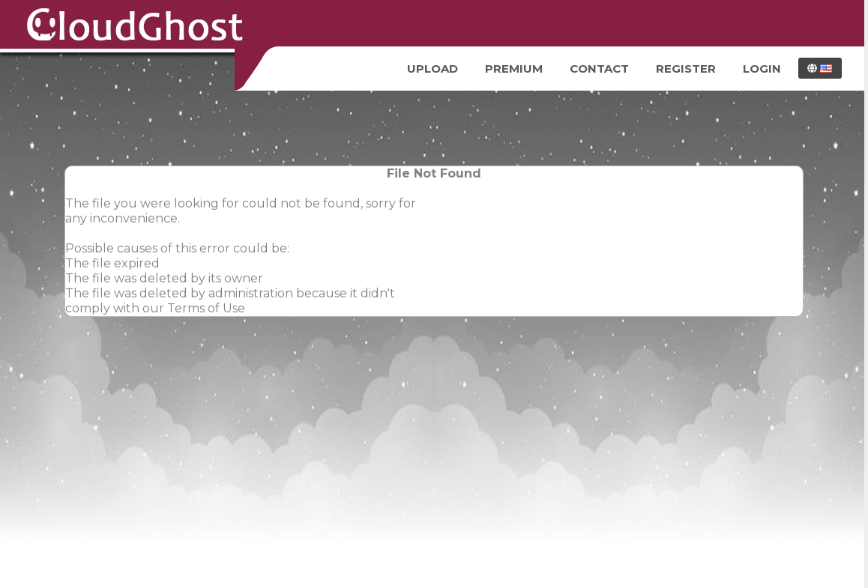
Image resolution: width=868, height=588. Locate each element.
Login (762, 69)
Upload (433, 69)
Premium (514, 69)
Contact (599, 69)
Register (686, 69)
